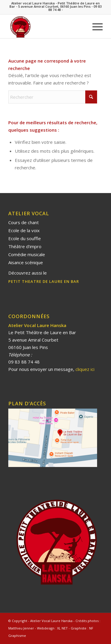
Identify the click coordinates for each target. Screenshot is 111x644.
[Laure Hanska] (46, 26)
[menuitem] (95, 26)
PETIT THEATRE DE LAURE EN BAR (44, 281)
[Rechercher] (53, 97)
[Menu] (95, 26)
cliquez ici (84, 369)
